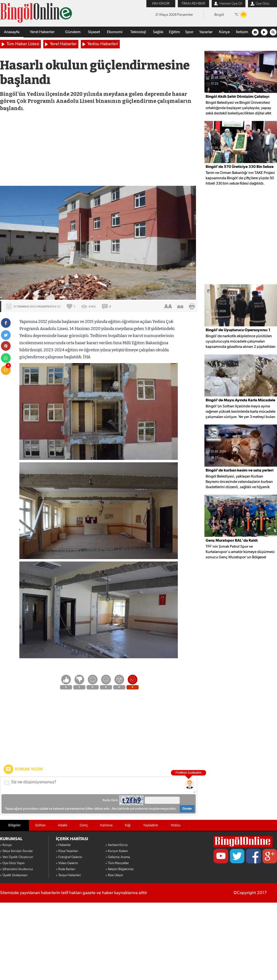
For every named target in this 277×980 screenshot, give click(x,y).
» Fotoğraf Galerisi (69, 857)
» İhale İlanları (66, 869)
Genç (84, 825)
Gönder (187, 809)
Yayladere (150, 825)
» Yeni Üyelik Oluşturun (17, 857)
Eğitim (174, 32)
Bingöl (219, 15)
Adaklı (63, 825)
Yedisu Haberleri (103, 44)
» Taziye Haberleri (68, 875)
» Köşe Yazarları (67, 851)
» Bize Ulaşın (114, 875)
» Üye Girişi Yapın (12, 863)
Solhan (40, 825)
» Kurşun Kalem (117, 851)
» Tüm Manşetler (117, 863)
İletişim (242, 32)
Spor (189, 32)
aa (180, 307)
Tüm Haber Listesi (23, 44)
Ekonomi (115, 32)
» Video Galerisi (67, 863)
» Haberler (63, 845)
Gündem (73, 32)
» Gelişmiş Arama (118, 857)
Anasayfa (12, 32)
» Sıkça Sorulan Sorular (16, 851)
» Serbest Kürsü (117, 845)
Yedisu (175, 825)
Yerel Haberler (42, 32)
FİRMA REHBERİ (193, 4)
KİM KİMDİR (161, 4)
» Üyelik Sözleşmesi (14, 875)
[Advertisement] (99, 150)
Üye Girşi (262, 4)
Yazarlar (206, 32)
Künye (224, 32)
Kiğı (128, 825)
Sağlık (158, 32)
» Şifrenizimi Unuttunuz (16, 869)
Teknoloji (138, 32)
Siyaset (94, 32)
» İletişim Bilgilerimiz (120, 869)
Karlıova (106, 825)
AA (168, 307)
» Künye (6, 845)
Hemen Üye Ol (231, 4)
